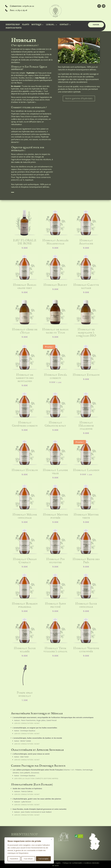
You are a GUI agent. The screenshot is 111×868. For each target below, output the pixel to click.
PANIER (96, 25)
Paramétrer (14, 859)
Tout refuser (28, 859)
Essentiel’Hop (13, 25)
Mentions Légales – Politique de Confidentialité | (66, 863)
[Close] (51, 839)
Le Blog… (50, 25)
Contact (64, 25)
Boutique (36, 25)
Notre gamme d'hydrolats (79, 98)
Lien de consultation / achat (27, 723)
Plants (26, 25)
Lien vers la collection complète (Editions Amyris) (36, 778)
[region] (29, 850)
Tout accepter (43, 859)
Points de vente (14, 28)
